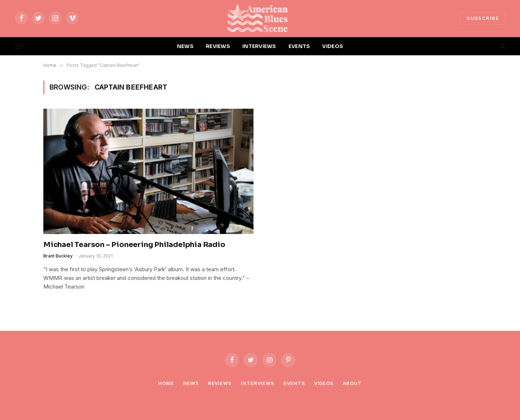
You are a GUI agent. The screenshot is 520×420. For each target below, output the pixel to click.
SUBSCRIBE (483, 18)
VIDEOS (333, 46)
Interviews (258, 383)
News (191, 383)
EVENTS (299, 46)
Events (294, 383)
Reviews (220, 383)
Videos (324, 383)
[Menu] (19, 46)
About (352, 383)
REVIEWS (218, 46)
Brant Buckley (58, 256)
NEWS (185, 46)
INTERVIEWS (259, 46)
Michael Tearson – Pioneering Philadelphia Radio (134, 245)
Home (166, 383)
